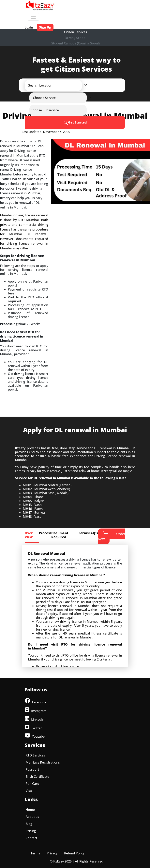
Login (29, 27)
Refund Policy (74, 853)
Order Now (112, 536)
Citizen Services (75, 32)
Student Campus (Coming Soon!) (75, 43)
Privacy (52, 853)
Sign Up (45, 27)
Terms (35, 853)
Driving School (75, 38)
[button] (57, 85)
